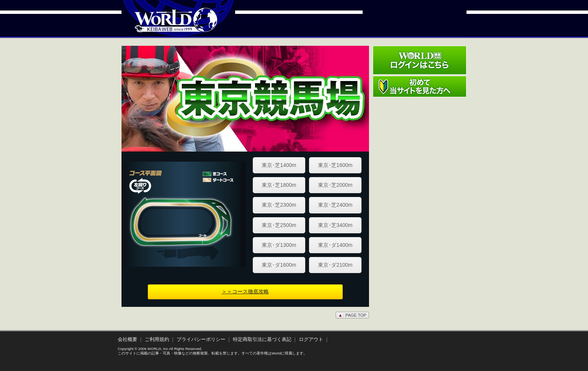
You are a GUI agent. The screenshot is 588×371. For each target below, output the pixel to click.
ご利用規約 (157, 339)
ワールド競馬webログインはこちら (420, 60)
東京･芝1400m (279, 165)
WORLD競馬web (168, 24)
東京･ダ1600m (279, 265)
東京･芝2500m (279, 225)
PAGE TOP (352, 315)
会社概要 (127, 339)
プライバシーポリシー (201, 339)
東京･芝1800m (279, 185)
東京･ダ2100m (335, 265)
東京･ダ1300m (279, 245)
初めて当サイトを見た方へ (420, 86)
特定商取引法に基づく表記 (262, 339)
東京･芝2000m (335, 185)
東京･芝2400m (335, 205)
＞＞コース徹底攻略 (245, 291)
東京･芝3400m (335, 225)
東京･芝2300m (279, 205)
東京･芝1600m (335, 165)
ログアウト (311, 339)
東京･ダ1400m (335, 245)
